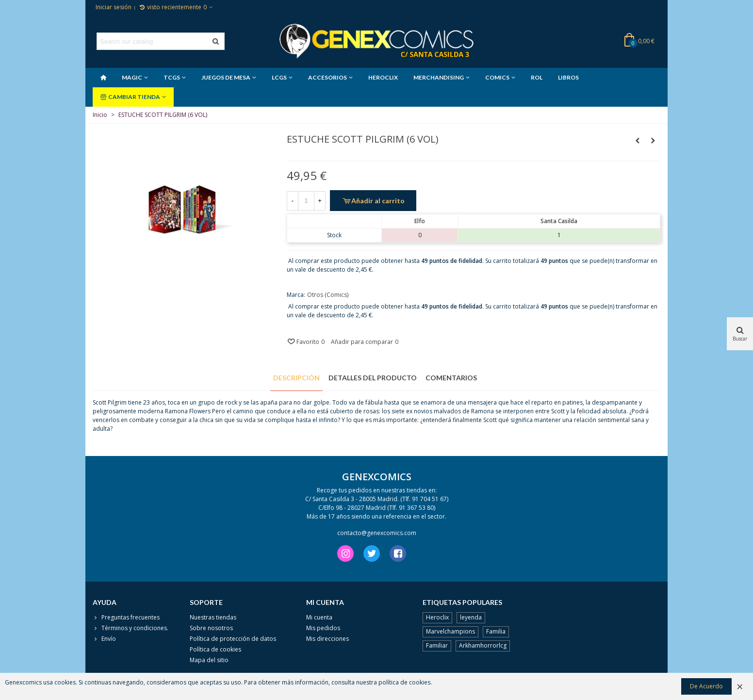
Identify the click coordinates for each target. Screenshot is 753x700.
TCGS (172, 77)
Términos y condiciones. (131, 628)
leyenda (471, 617)
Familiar (437, 645)
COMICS (497, 77)
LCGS (279, 77)
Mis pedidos (323, 628)
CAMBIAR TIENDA (130, 97)
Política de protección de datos (233, 639)
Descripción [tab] (296, 378)
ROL (537, 77)
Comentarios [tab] (451, 378)
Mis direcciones (327, 639)
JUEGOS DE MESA (226, 77)
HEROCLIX (383, 77)
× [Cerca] (740, 686)
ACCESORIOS (327, 77)
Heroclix (437, 617)
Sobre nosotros (211, 628)
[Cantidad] (306, 201)
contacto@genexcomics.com (377, 533)
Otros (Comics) (328, 295)
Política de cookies (215, 649)
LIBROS (568, 77)
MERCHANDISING (439, 77)
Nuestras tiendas (213, 617)
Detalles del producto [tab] (373, 378)
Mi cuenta (319, 617)
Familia (496, 631)
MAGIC (132, 77)
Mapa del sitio (209, 660)
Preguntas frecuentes (126, 618)
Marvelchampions (450, 631)
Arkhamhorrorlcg (483, 645)
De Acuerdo (706, 686)
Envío (104, 639)
